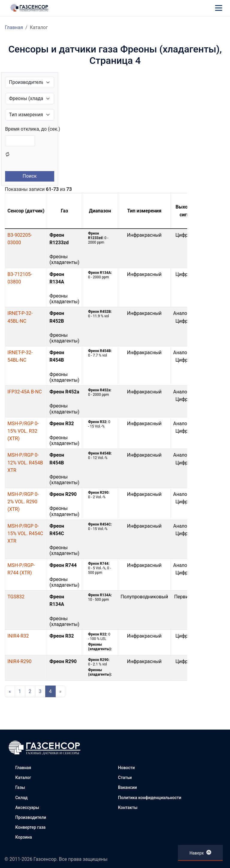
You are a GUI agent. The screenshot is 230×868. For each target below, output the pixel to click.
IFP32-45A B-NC (25, 392)
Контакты (128, 807)
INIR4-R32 (18, 636)
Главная (14, 27)
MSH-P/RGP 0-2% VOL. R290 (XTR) (23, 502)
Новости (126, 768)
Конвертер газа (30, 827)
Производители (31, 817)
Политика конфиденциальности (150, 798)
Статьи (125, 778)
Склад (21, 798)
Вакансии (127, 787)
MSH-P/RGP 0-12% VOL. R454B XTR (25, 462)
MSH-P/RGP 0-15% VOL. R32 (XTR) (23, 431)
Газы (20, 787)
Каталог (23, 778)
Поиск (30, 176)
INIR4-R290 (19, 661)
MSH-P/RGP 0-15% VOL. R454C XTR (25, 533)
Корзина (24, 837)
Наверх (201, 852)
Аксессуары (27, 807)
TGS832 (16, 597)
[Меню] (219, 8)
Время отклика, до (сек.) (33, 129)
